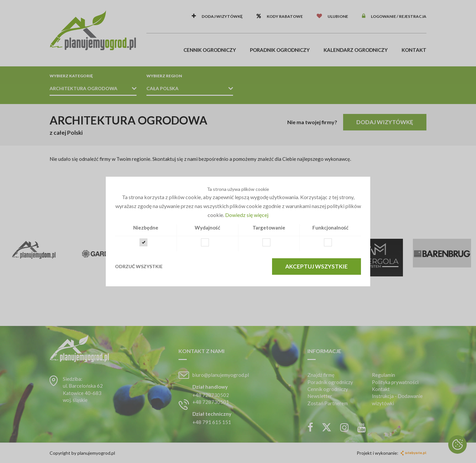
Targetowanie (269, 228)
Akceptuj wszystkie (317, 266)
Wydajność (207, 228)
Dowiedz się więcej (247, 215)
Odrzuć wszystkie (139, 266)
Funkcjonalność (330, 228)
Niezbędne (146, 228)
